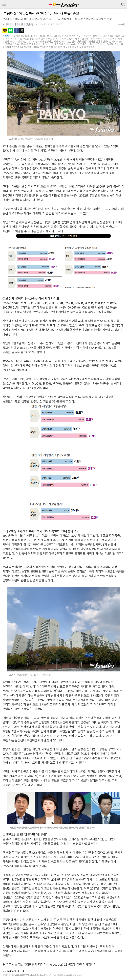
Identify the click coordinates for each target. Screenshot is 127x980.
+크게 (122, 24)
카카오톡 (5, 30)
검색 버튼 (123, 3)
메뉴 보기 (4, 4)
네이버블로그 (11, 30)
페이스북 (16, 30)
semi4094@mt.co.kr (14, 971)
